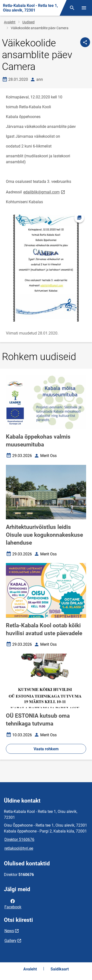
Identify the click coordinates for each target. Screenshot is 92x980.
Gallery (10, 941)
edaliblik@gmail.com (45, 192)
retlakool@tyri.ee (19, 848)
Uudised (28, 22)
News (9, 931)
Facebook (13, 904)
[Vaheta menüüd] (84, 8)
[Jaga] (85, 42)
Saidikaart (60, 969)
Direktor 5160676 (19, 839)
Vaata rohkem (46, 749)
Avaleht (10, 22)
